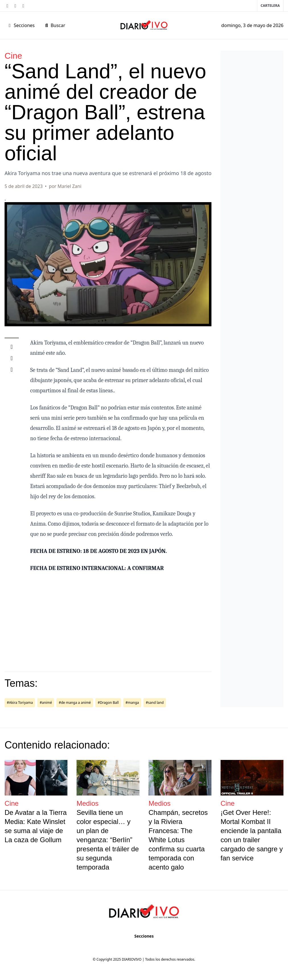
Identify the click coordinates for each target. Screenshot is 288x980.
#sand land (155, 703)
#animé (46, 703)
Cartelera (270, 6)
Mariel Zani (69, 186)
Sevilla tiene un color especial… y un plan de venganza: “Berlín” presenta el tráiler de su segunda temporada (108, 840)
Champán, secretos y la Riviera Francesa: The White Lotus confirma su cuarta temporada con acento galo (178, 840)
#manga (132, 703)
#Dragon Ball (108, 703)
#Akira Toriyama (20, 703)
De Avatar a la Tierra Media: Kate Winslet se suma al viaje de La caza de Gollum (36, 826)
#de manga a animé (75, 703)
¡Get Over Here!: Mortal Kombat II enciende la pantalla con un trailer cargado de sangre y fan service (252, 835)
